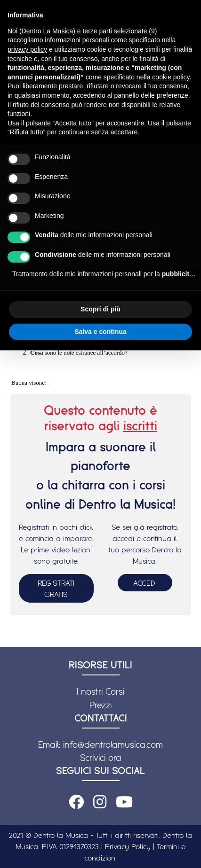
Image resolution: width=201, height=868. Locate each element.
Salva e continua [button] (100, 332)
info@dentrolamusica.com (113, 744)
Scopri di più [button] (100, 309)
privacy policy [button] (27, 49)
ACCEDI (145, 583)
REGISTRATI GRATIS (56, 589)
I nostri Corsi (100, 691)
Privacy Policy (128, 846)
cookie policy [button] (171, 77)
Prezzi (100, 705)
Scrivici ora (101, 758)
